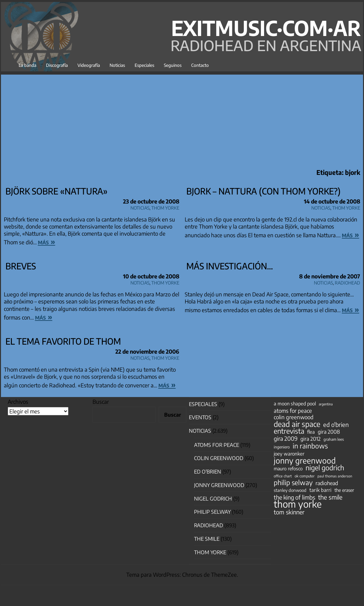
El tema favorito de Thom (63, 341)
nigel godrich (213, 499)
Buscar (101, 402)
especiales (203, 404)
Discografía (57, 65)
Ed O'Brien (208, 472)
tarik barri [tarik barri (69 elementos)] (320, 490)
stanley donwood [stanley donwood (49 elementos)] (290, 490)
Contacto (200, 65)
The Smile (207, 539)
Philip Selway (212, 512)
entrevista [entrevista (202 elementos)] (289, 431)
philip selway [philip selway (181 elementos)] (293, 483)
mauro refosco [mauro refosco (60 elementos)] (288, 468)
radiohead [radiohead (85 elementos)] (327, 483)
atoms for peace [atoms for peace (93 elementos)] (293, 411)
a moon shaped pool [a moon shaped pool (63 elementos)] (295, 403)
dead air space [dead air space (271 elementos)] (297, 424)
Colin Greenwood (219, 458)
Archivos (18, 402)
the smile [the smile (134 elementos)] (330, 497)
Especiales (144, 65)
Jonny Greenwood (219, 485)
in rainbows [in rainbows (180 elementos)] (310, 446)
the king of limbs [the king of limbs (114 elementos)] (294, 497)
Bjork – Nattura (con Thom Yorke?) (263, 191)
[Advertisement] (182, 120)
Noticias (117, 65)
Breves (21, 266)
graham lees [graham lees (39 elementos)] (334, 439)
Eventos (200, 417)
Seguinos (173, 65)
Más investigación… (230, 266)
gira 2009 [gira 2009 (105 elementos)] (286, 439)
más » (47, 241)
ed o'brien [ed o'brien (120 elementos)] (336, 425)
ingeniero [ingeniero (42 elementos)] (282, 447)
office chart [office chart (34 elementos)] (283, 476)
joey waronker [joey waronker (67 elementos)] (289, 453)
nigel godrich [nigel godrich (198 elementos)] (325, 468)
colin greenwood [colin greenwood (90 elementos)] (294, 417)
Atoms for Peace (217, 445)
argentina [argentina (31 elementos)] (326, 404)
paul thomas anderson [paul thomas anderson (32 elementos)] (335, 476)
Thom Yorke (165, 207)
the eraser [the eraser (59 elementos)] (344, 490)
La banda (27, 65)
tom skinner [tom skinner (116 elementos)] (289, 512)
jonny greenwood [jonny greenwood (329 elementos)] (305, 460)
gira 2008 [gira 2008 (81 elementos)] (329, 432)
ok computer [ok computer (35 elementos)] (305, 476)
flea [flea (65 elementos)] (311, 432)
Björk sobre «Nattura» (57, 191)
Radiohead (347, 282)
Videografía (89, 65)
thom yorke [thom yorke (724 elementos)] (298, 504)
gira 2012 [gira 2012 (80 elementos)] (311, 439)
